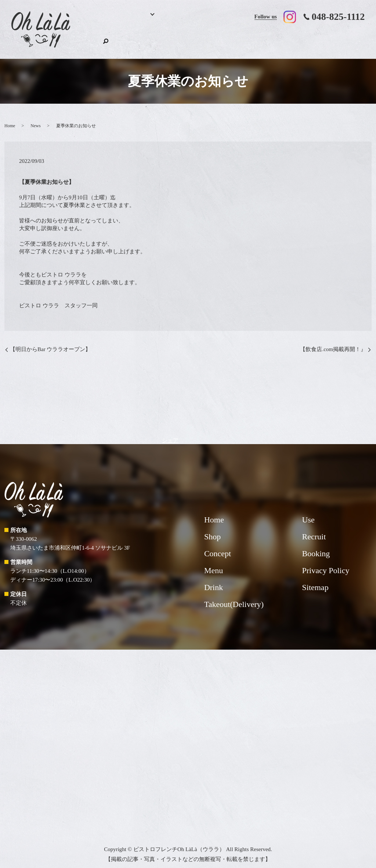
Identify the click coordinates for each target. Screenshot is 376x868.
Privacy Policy (326, 563)
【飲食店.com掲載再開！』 (333, 342)
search (359, 38)
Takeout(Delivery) (243, 39)
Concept (203, 39)
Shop (341, 39)
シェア (170, 433)
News (35, 118)
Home (95, 39)
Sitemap (315, 580)
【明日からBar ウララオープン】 (50, 342)
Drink (176, 39)
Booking (119, 39)
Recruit (316, 39)
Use (286, 39)
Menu (145, 39)
